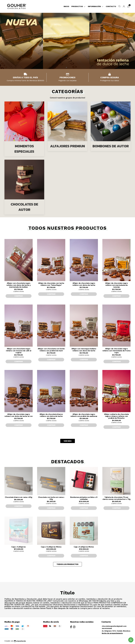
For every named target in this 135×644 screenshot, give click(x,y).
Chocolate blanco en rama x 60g (19, 497)
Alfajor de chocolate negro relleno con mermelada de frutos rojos (116, 351)
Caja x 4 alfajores (18, 547)
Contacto (111, 6)
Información (96, 6)
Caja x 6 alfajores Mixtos (84, 547)
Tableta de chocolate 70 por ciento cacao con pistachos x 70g (116, 498)
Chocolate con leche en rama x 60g (51, 498)
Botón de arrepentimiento (112, 633)
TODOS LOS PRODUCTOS (67, 564)
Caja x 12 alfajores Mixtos (51, 547)
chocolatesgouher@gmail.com (114, 626)
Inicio (66, 6)
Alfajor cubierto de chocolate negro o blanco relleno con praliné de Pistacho (116, 416)
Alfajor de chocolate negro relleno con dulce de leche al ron (18, 415)
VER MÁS (68, 441)
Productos (79, 6)
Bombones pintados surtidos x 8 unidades (84, 498)
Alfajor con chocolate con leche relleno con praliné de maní (51, 350)
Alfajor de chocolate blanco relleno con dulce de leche (51, 415)
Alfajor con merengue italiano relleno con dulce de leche (84, 350)
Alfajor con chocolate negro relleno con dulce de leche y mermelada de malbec (18, 285)
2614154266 (107, 628)
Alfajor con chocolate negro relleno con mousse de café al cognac (19, 351)
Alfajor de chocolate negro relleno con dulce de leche (84, 284)
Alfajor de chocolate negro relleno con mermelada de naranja (116, 285)
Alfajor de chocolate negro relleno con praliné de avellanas (84, 415)
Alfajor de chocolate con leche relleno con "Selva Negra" (51, 284)
